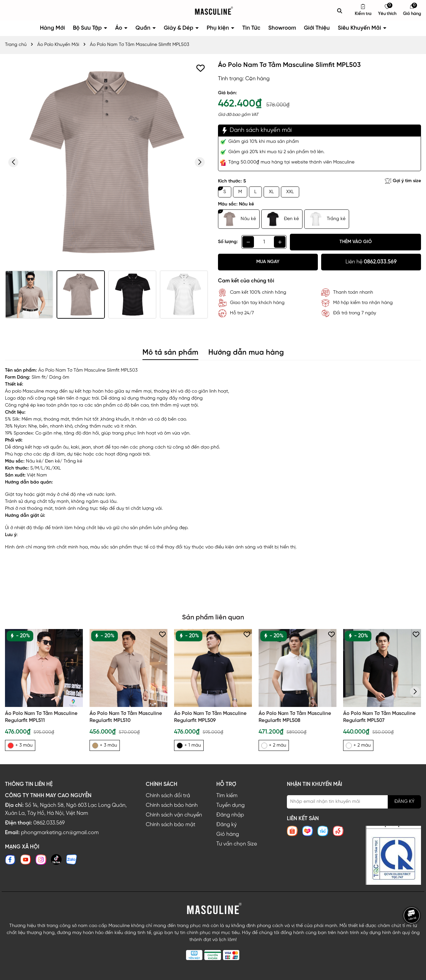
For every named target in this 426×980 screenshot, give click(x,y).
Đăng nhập (230, 815)
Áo (119, 28)
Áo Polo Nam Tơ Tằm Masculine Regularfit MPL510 (126, 717)
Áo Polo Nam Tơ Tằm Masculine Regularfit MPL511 (41, 717)
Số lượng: (228, 242)
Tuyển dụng (230, 805)
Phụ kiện (218, 28)
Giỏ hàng (228, 834)
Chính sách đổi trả (168, 796)
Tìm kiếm (227, 796)
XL (271, 192)
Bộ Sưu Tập (88, 28)
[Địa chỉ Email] (354, 802)
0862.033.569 (49, 823)
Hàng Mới (52, 28)
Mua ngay (268, 262)
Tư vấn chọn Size (237, 844)
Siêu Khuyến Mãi (360, 28)
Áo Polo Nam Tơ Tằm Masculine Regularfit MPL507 (379, 717)
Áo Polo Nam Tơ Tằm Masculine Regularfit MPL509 (210, 717)
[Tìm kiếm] (340, 11)
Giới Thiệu (317, 28)
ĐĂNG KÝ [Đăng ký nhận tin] (404, 802)
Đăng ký (226, 825)
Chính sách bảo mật (171, 825)
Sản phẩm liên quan (213, 618)
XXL (290, 192)
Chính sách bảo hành (172, 805)
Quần (144, 28)
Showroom (282, 28)
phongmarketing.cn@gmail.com (60, 833)
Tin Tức (251, 28)
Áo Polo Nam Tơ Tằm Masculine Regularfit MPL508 (295, 717)
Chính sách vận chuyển (174, 815)
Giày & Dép (179, 28)
